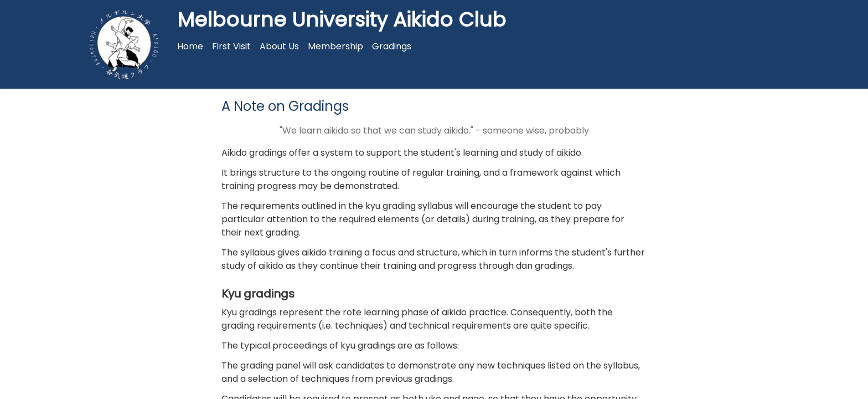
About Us (279, 46)
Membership (335, 46)
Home (190, 46)
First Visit (231, 46)
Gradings (392, 46)
